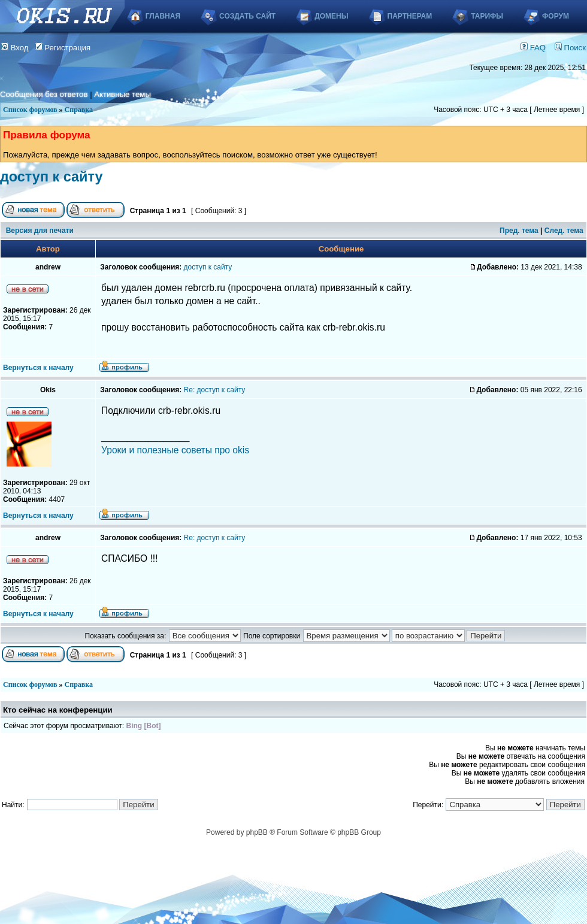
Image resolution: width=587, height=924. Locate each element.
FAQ (533, 48)
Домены (331, 16)
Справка (79, 110)
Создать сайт (247, 16)
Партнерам (410, 16)
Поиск (570, 48)
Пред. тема (519, 231)
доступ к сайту (51, 177)
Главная (163, 16)
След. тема (564, 231)
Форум (556, 16)
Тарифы (487, 16)
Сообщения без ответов (44, 94)
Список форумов (30, 110)
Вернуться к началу (38, 368)
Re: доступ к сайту (215, 390)
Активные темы (122, 94)
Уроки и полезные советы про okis (175, 450)
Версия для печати (40, 231)
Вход (15, 48)
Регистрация (63, 48)
